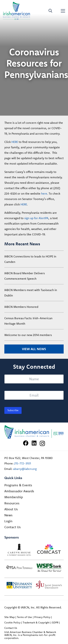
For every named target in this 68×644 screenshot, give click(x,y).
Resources (12, 503)
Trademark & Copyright (36, 623)
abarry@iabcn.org (25, 469)
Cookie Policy (12, 623)
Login (8, 521)
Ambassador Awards (19, 491)
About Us (11, 509)
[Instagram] (42, 443)
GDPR (55, 623)
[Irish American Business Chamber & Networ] (34, 432)
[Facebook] (26, 443)
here (44, 193)
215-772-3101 (23, 463)
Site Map (10, 617)
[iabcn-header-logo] (17, 11)
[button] (50, 11)
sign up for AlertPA (36, 218)
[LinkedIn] (34, 443)
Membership (14, 497)
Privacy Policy (42, 617)
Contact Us (13, 527)
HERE (15, 142)
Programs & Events (18, 485)
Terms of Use (24, 617)
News (8, 515)
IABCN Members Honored (21, 307)
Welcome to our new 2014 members (28, 335)
